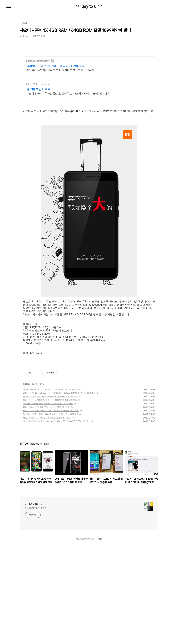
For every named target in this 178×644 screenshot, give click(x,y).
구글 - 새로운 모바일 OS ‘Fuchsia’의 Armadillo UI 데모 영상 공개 (51, 396)
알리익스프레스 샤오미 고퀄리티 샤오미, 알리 (56, 66)
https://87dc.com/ (35, 84)
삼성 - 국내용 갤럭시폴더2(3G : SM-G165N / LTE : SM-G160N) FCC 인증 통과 (57, 421)
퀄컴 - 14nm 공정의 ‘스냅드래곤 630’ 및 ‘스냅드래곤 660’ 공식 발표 (52, 389)
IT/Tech (26, 384)
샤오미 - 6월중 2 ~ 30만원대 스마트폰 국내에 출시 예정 (47, 418)
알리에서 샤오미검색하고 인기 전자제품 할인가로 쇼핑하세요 (62, 70)
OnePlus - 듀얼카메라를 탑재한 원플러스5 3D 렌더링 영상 (48, 404)
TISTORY (90, 539)
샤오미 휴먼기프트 (38, 89)
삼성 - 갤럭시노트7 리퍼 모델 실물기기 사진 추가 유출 (46, 407)
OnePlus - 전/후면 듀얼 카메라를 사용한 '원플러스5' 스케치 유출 (51, 414)
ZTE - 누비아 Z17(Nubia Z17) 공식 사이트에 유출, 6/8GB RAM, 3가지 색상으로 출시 (59, 393)
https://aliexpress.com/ (37, 61)
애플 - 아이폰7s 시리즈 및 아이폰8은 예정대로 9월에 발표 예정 (50, 400)
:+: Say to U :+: (89, 6)
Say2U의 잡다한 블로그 (36, 508)
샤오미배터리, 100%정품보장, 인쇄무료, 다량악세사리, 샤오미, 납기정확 (68, 93)
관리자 (100, 539)
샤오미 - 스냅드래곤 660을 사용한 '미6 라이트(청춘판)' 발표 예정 (51, 411)
